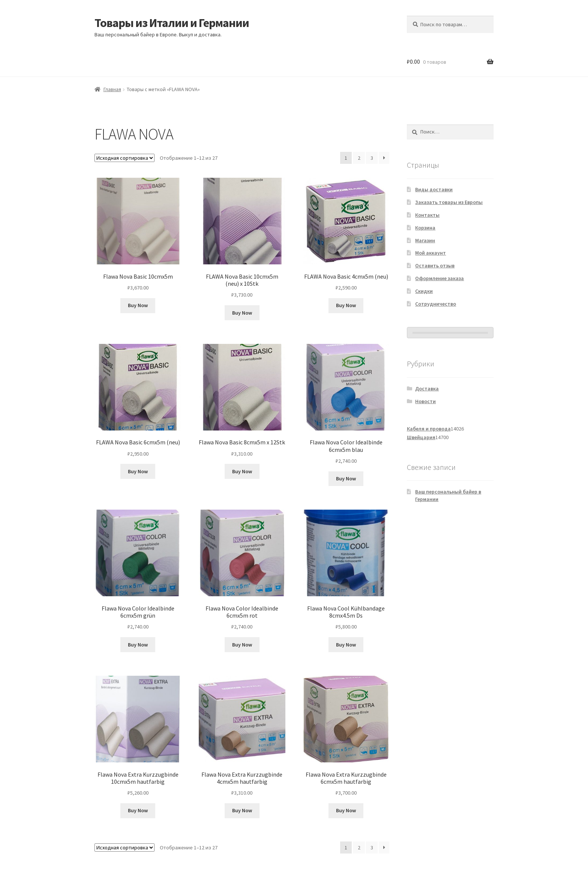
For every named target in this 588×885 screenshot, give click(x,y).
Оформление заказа (439, 278)
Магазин (425, 240)
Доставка (427, 388)
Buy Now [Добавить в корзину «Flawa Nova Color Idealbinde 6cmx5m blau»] (346, 478)
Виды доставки (434, 189)
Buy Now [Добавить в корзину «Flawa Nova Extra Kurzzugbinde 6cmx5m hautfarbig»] (346, 810)
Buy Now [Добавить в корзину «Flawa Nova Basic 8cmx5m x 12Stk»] (242, 471)
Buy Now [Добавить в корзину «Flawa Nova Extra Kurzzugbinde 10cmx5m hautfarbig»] (138, 810)
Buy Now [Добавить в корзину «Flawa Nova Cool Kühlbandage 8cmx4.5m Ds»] (346, 645)
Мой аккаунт (430, 253)
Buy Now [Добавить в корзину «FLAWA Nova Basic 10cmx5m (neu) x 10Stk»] (242, 313)
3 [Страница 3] (372, 158)
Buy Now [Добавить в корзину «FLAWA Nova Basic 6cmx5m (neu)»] (138, 471)
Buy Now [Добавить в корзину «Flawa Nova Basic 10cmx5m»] (138, 305)
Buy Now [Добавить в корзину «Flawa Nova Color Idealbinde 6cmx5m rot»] (242, 645)
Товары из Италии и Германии (172, 23)
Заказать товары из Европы (449, 202)
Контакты (427, 215)
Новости (425, 401)
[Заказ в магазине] (124, 158)
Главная (112, 89)
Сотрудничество (436, 304)
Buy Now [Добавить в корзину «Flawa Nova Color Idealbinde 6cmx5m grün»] (138, 645)
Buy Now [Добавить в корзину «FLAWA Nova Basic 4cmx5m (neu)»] (346, 305)
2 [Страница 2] (359, 158)
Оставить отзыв (435, 265)
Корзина (425, 228)
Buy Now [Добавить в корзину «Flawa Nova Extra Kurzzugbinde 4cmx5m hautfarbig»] (242, 810)
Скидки (424, 291)
